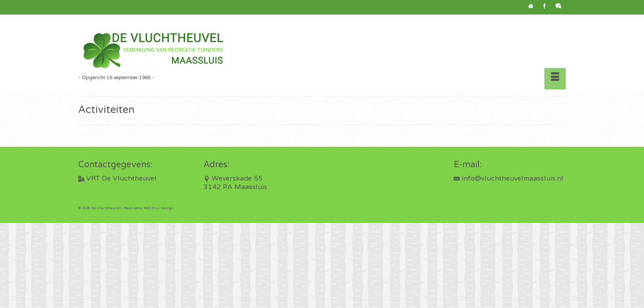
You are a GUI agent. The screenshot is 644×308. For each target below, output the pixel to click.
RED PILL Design (159, 208)
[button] (413, 58)
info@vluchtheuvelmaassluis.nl (508, 179)
